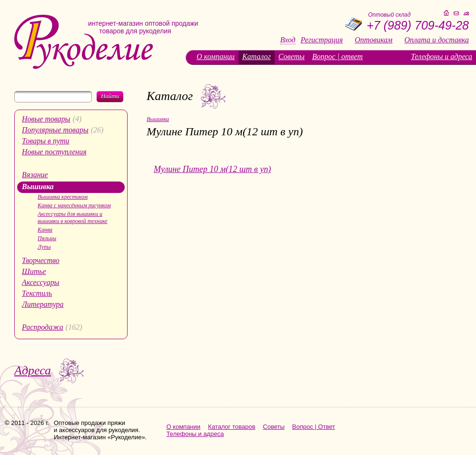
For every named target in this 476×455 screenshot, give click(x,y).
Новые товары (46, 119)
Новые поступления (54, 152)
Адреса (33, 370)
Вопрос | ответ (337, 56)
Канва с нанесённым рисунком (74, 205)
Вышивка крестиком (63, 197)
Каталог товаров (232, 427)
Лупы (44, 247)
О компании (216, 56)
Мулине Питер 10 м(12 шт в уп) (212, 169)
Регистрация (322, 40)
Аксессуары (40, 282)
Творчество (41, 260)
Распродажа (43, 327)
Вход (288, 40)
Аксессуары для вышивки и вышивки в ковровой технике (73, 217)
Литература (43, 304)
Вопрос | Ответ (314, 427)
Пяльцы (47, 238)
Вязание (35, 175)
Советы (292, 56)
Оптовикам (373, 40)
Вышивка (38, 187)
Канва (45, 230)
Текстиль (37, 293)
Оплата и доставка (437, 40)
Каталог (257, 56)
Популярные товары (55, 130)
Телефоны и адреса (441, 56)
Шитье (34, 271)
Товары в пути (46, 141)
